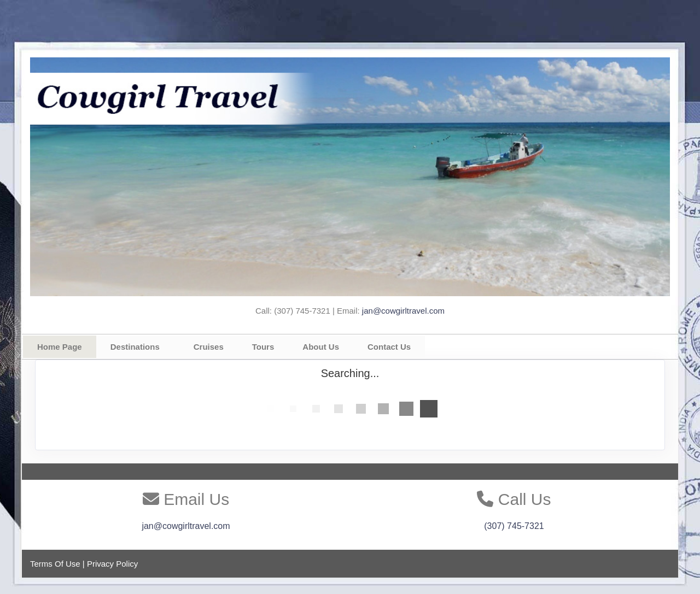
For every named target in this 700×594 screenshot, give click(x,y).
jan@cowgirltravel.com (403, 311)
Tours (263, 347)
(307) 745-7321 (514, 526)
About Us (321, 347)
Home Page (60, 347)
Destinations (135, 347)
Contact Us (389, 347)
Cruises (209, 347)
